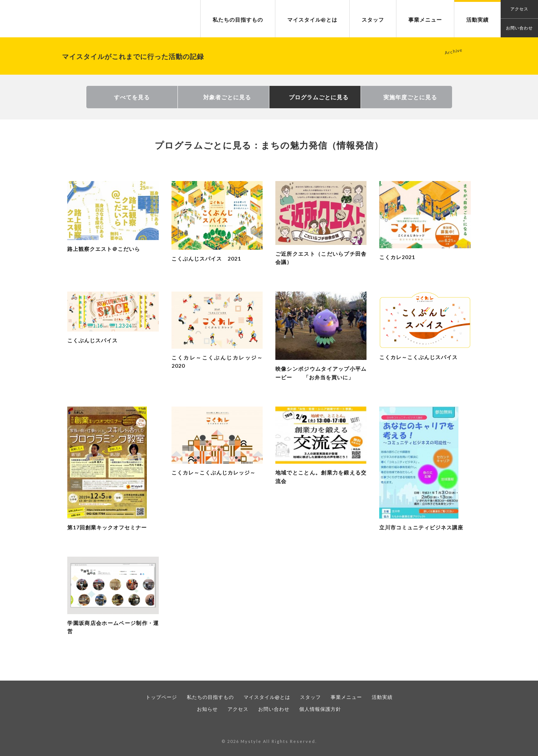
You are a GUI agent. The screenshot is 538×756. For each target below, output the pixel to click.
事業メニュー (425, 20)
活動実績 (477, 20)
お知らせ (207, 709)
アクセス (238, 709)
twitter (276, 726)
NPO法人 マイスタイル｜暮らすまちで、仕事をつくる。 (58, 19)
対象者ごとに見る (227, 97)
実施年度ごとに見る (410, 97)
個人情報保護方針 (320, 709)
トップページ (161, 697)
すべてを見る (132, 97)
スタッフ (373, 20)
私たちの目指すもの (238, 20)
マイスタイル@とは (312, 20)
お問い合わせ (519, 28)
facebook (262, 726)
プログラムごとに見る (319, 97)
